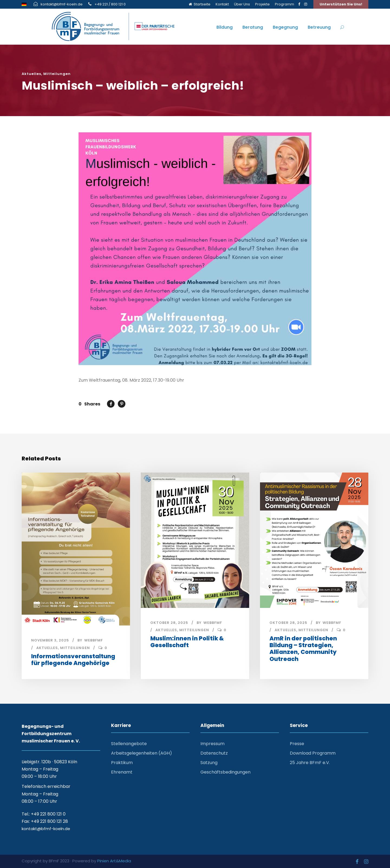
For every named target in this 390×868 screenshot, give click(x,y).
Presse (297, 743)
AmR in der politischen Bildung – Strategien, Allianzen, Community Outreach (303, 649)
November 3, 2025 (50, 640)
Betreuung (319, 27)
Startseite (200, 4)
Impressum (212, 743)
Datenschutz (214, 752)
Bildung (225, 27)
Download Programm (313, 752)
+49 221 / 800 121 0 (110, 4)
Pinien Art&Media (114, 860)
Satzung (209, 762)
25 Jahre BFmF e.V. (310, 762)
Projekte (262, 4)
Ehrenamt (122, 771)
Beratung (253, 27)
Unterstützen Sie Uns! (341, 4)
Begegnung (285, 27)
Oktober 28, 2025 (169, 623)
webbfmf (94, 640)
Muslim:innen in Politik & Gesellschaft (187, 642)
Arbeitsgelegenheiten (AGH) (142, 752)
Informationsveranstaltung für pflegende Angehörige (73, 660)
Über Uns (242, 4)
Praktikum (122, 762)
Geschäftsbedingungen (225, 771)
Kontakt (222, 4)
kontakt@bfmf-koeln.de (62, 4)
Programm (285, 4)
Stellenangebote (129, 743)
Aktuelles (31, 74)
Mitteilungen (57, 74)
